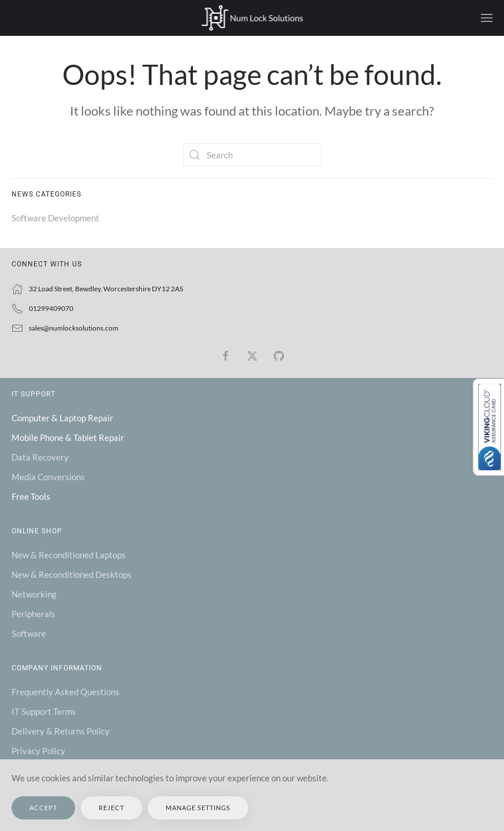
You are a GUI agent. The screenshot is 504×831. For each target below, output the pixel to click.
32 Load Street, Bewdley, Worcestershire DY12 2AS (106, 289)
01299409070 (51, 308)
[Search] (252, 155)
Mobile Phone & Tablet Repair (68, 437)
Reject (111, 808)
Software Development (55, 218)
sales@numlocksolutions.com (74, 328)
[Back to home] (252, 18)
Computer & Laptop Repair (62, 418)
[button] (487, 18)
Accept (43, 808)
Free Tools (31, 496)
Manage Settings (198, 808)
